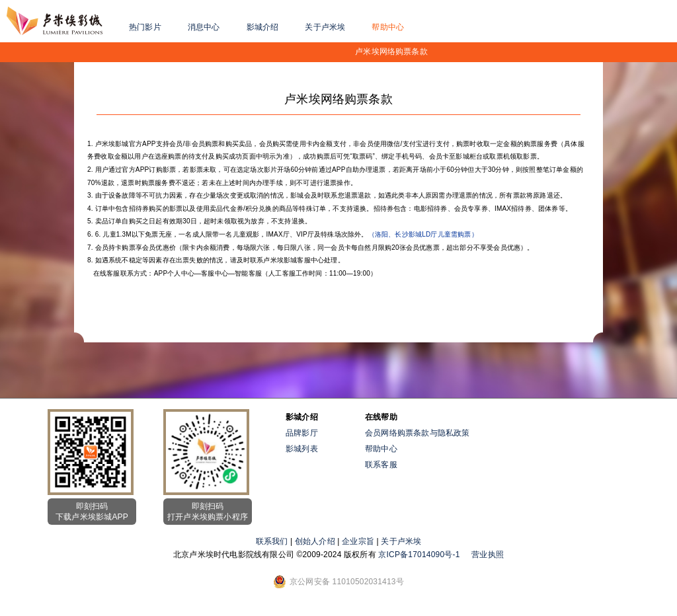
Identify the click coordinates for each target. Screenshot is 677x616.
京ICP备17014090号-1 (419, 555)
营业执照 (488, 555)
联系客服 (381, 465)
